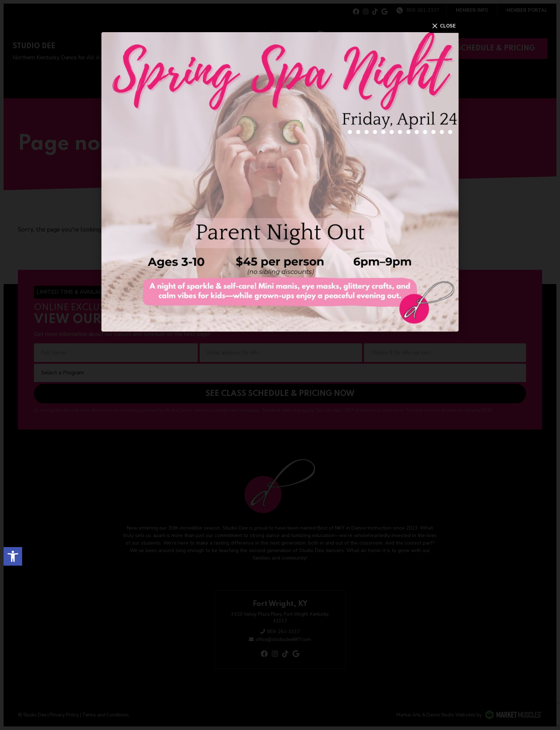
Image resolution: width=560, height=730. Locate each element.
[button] (13, 556)
